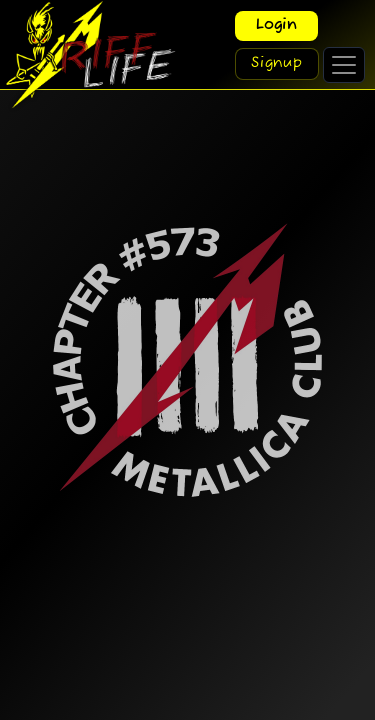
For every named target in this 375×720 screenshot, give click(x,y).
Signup (277, 63)
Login (276, 25)
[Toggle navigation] (344, 65)
